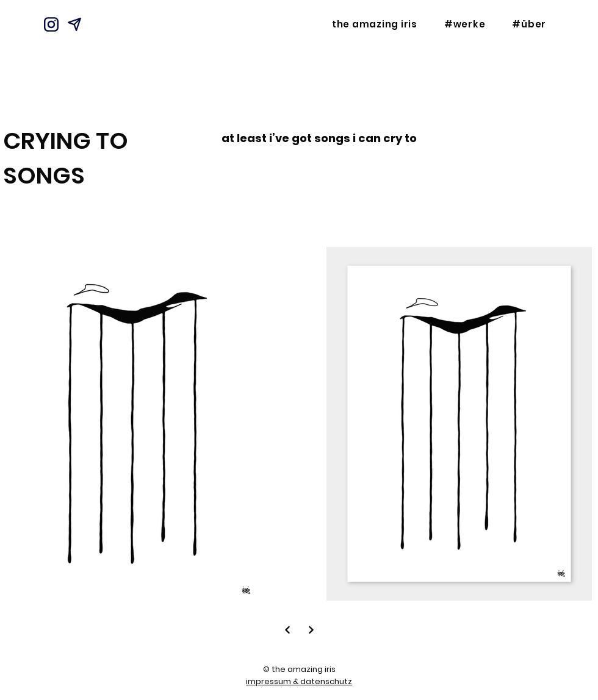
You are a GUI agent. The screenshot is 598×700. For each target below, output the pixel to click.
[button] (465, 24)
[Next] (287, 630)
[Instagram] (51, 24)
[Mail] (74, 24)
